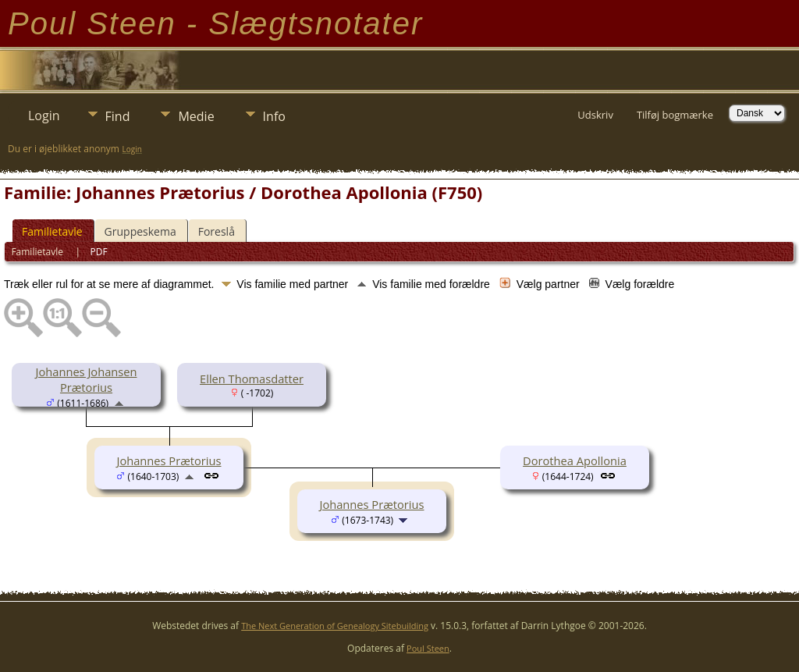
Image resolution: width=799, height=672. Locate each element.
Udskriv (595, 115)
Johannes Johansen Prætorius (87, 379)
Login (44, 116)
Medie (196, 116)
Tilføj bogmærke (675, 115)
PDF (99, 252)
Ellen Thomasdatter (252, 379)
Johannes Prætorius (169, 460)
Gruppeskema (140, 231)
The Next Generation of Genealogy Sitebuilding (335, 626)
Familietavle (52, 231)
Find (118, 116)
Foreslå (217, 231)
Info (274, 116)
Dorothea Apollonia (575, 460)
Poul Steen (428, 648)
